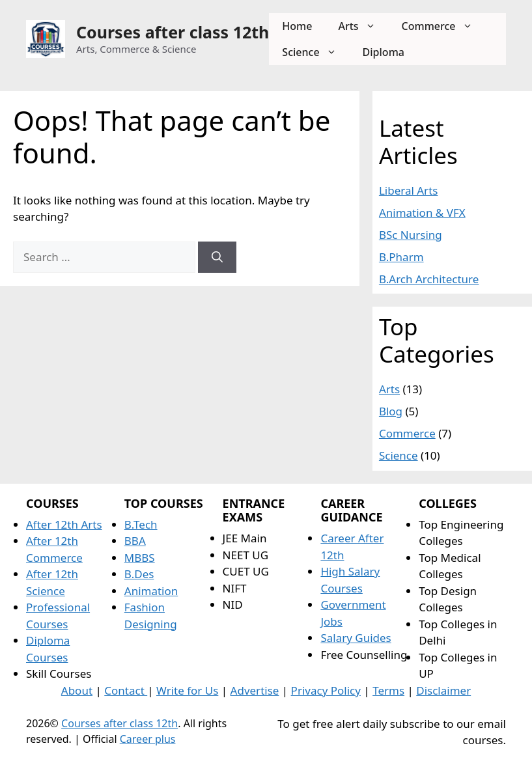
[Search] (217, 257)
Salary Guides (356, 638)
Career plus (148, 739)
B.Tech (141, 524)
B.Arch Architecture (429, 279)
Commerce (444, 26)
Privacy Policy (326, 690)
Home (297, 26)
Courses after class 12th (173, 32)
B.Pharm (401, 257)
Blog (391, 411)
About (77, 690)
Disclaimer (443, 690)
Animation (151, 591)
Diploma (384, 52)
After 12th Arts (64, 524)
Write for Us (187, 690)
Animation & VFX (422, 213)
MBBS (140, 558)
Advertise (255, 690)
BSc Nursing (411, 235)
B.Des (139, 574)
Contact (126, 690)
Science (315, 52)
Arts (363, 26)
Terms (388, 690)
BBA (135, 541)
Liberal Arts (409, 190)
